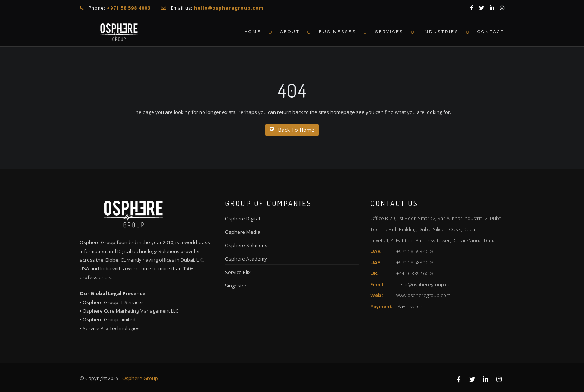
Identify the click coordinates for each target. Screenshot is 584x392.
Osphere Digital (242, 219)
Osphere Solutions (246, 245)
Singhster (236, 286)
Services (389, 32)
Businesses (337, 32)
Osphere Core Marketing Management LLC (131, 311)
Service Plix (238, 272)
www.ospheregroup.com (423, 295)
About (290, 32)
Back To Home (292, 130)
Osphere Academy (246, 259)
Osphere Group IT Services (113, 302)
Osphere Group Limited (109, 319)
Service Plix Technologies (111, 328)
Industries (440, 32)
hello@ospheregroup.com (426, 284)
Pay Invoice (410, 306)
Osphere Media (243, 232)
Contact (491, 32)
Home (253, 32)
